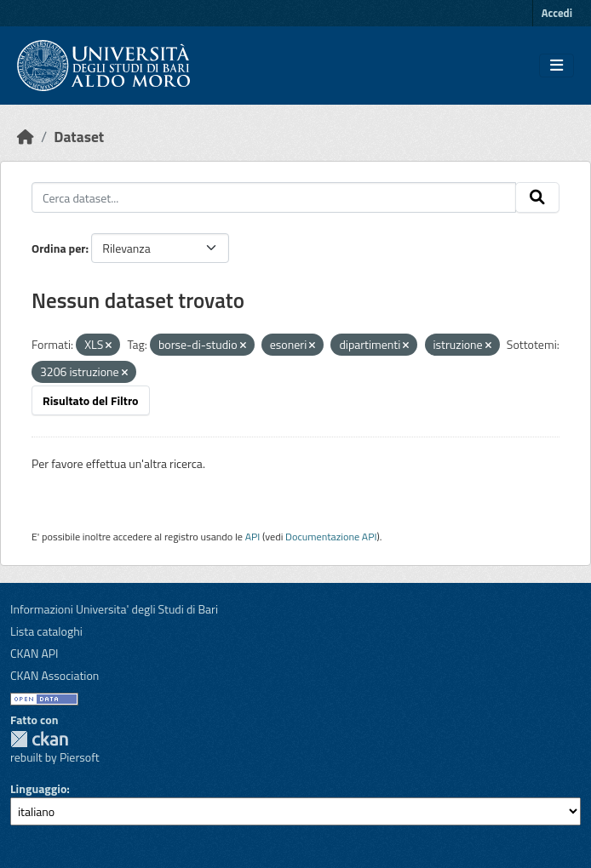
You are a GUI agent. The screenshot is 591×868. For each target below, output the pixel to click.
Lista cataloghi (46, 631)
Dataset (79, 137)
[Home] (26, 137)
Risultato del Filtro (91, 400)
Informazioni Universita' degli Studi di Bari (114, 609)
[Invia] (537, 197)
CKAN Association (55, 675)
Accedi (557, 13)
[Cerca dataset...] (274, 197)
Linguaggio (38, 788)
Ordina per (59, 248)
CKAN (39, 739)
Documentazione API (331, 537)
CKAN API (34, 653)
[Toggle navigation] (557, 66)
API (253, 537)
